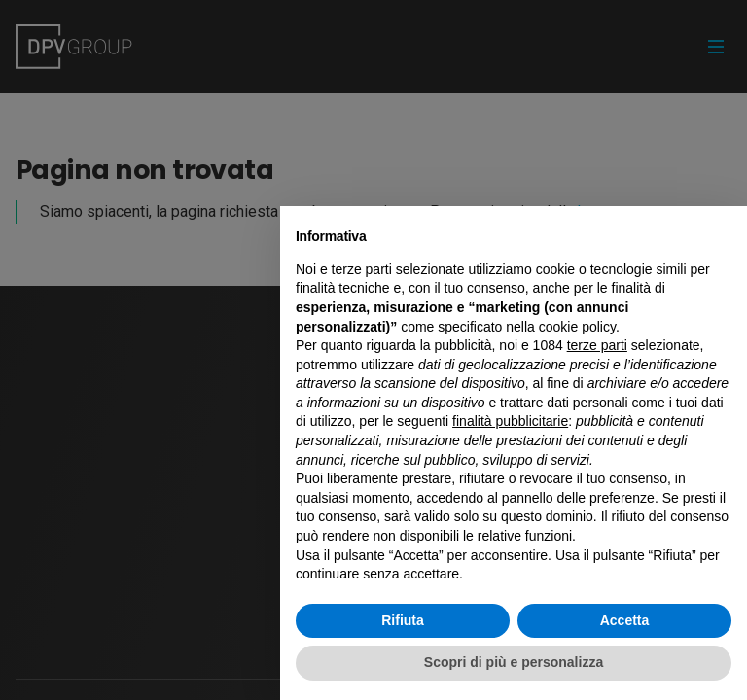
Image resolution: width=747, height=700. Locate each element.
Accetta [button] (625, 620)
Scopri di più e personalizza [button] (514, 662)
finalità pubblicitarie (510, 421)
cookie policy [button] (577, 327)
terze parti (597, 345)
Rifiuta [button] (403, 620)
